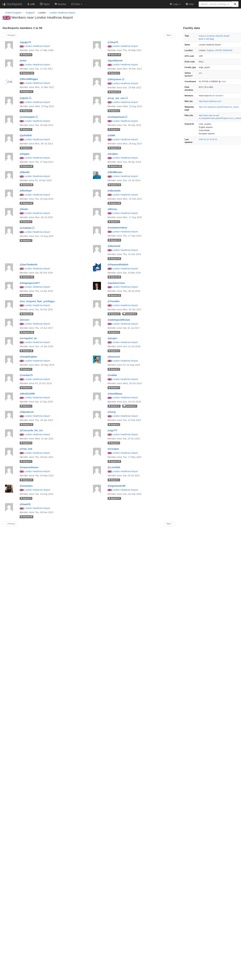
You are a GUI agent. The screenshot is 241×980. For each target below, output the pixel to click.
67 (26, 480)
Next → (170, 35)
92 (26, 185)
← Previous (10, 35)
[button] (77, 4)
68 (26, 314)
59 (26, 517)
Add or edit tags (206, 39)
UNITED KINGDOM (224, 50)
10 (114, 185)
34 (26, 203)
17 (114, 498)
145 (115, 166)
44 (114, 148)
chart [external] (222, 82)
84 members (218, 96)
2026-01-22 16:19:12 (208, 139)
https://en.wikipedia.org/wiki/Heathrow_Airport (219, 107)
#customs (211, 36)
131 (27, 277)
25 (114, 461)
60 (26, 166)
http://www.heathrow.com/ (210, 101)
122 (27, 73)
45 (114, 55)
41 (114, 240)
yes (200, 73)
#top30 (227, 36)
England (210, 50)
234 (27, 332)
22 (114, 92)
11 (26, 92)
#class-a (203, 36)
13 (26, 424)
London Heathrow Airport (62, 13)
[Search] (235, 4)
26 (114, 277)
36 (26, 351)
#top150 (219, 36)
